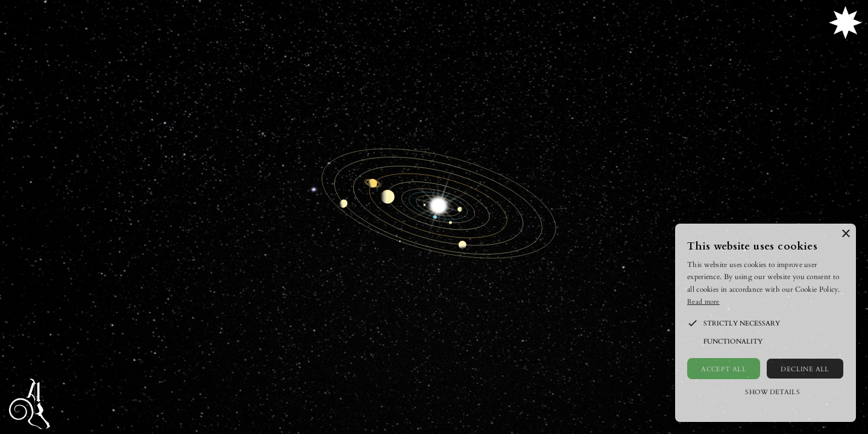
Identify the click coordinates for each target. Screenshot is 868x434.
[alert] (766, 323)
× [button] (845, 234)
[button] (693, 323)
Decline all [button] (805, 369)
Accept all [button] (724, 369)
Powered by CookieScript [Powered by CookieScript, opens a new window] (766, 410)
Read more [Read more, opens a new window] (703, 301)
